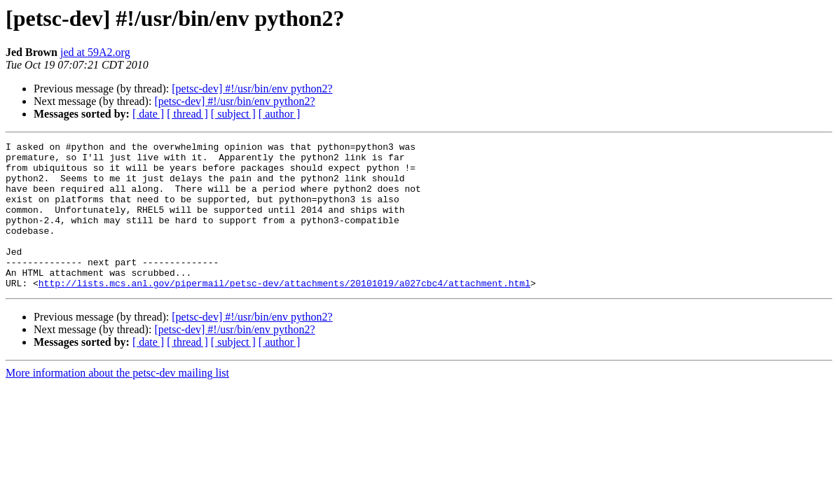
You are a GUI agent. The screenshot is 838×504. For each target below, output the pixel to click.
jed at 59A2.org (95, 52)
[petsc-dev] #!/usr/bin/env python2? (252, 89)
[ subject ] (233, 114)
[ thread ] (187, 114)
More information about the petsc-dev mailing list (117, 402)
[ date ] (148, 114)
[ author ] (280, 114)
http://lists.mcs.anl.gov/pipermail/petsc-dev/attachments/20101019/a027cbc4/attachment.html (284, 312)
